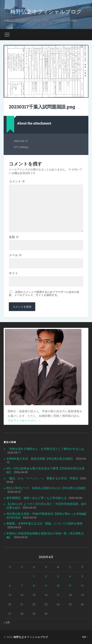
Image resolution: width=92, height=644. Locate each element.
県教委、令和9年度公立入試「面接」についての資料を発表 (44, 524)
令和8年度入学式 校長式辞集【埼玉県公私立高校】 (40, 459)
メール (15, 255)
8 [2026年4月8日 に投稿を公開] (34, 586)
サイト (13, 273)
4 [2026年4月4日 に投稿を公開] (70, 576)
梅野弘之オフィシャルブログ (46, 11)
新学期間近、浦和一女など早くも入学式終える (37, 498)
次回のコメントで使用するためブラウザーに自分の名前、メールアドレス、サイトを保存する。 (44, 294)
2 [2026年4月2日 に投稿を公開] (46, 576)
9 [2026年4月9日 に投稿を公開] (46, 586)
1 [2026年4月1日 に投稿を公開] (34, 576)
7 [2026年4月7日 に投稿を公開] (22, 586)
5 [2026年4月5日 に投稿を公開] (82, 576)
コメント (17, 181)
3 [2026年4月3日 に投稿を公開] (58, 576)
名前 (14, 237)
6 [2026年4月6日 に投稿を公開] (10, 586)
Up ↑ (85, 637)
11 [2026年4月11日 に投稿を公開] (70, 586)
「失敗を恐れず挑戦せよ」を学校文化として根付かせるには (45, 449)
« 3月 (7, 622)
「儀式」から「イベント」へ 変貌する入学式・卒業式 (42, 478)
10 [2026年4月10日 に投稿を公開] (58, 586)
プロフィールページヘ (24, 421)
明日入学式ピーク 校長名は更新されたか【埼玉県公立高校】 (47, 488)
